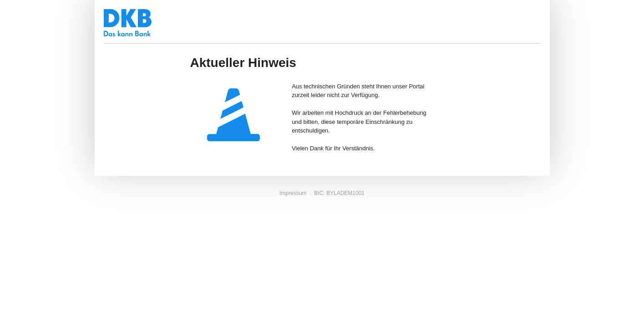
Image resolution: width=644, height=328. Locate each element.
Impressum (293, 193)
